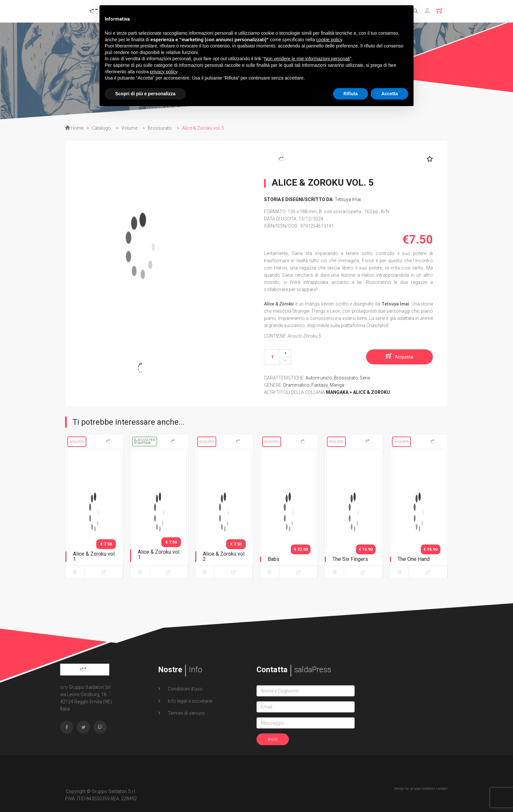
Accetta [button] (389, 94)
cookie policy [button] (329, 40)
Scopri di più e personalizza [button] (145, 94)
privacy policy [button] (164, 72)
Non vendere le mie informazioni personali (307, 59)
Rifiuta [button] (351, 94)
